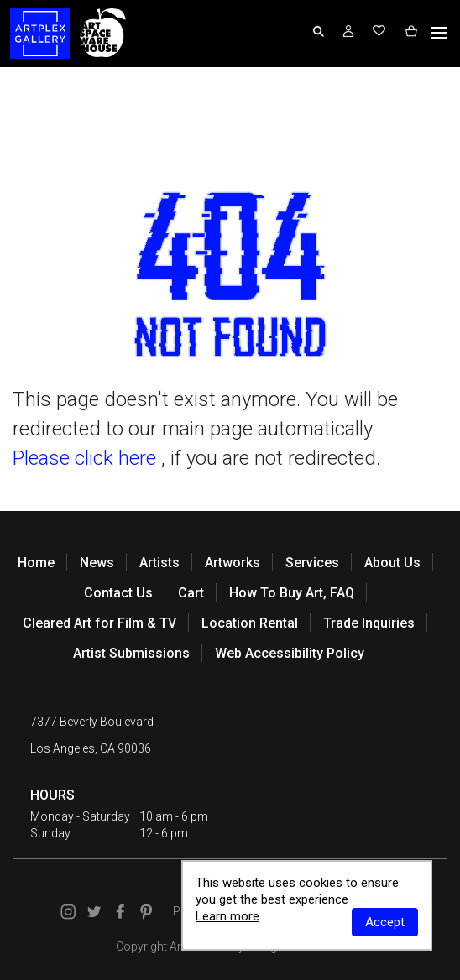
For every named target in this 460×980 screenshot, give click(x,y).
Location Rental (250, 623)
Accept (385, 922)
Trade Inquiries (369, 623)
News (97, 563)
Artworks (233, 563)
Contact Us (118, 593)
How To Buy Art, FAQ (292, 593)
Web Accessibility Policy (290, 653)
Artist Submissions (131, 653)
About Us (392, 563)
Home (36, 563)
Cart (191, 593)
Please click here (84, 458)
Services (312, 563)
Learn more (227, 916)
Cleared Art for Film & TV (99, 623)
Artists (159, 563)
